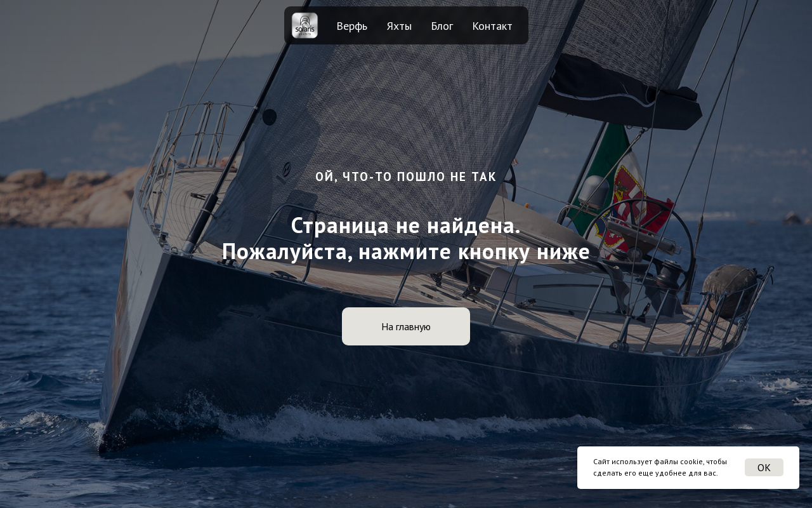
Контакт (492, 26)
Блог (442, 26)
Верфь (352, 26)
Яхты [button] (399, 26)
